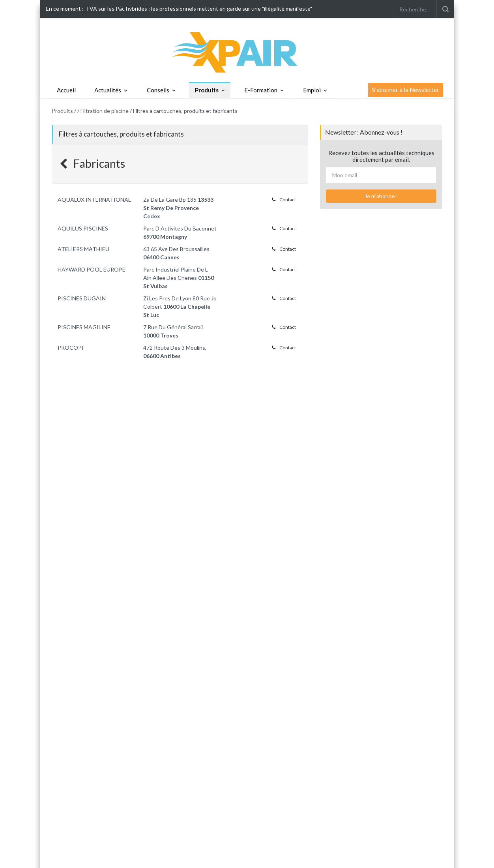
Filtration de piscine (105, 111)
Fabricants (92, 163)
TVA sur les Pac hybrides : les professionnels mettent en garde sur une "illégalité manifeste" (199, 8)
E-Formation (261, 90)
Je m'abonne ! (381, 196)
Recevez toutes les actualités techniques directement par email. (381, 156)
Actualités (108, 90)
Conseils (158, 90)
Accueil (66, 90)
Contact (284, 200)
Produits (207, 90)
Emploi (312, 90)
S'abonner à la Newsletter (406, 90)
